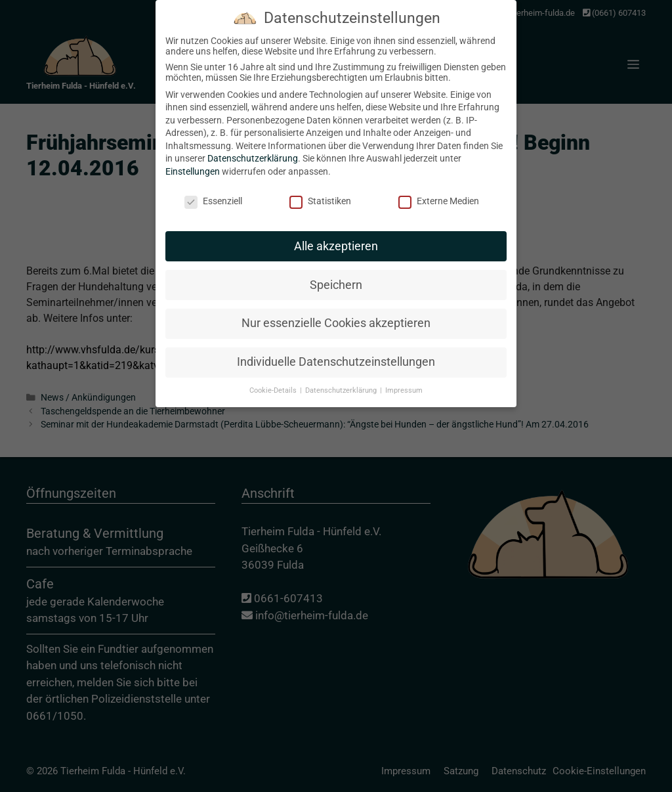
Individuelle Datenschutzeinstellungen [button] (336, 348)
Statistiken (320, 187)
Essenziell (213, 187)
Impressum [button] (404, 377)
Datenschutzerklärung (253, 144)
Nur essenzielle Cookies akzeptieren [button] (336, 309)
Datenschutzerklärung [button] (342, 377)
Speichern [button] (336, 271)
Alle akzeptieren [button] (336, 232)
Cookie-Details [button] (274, 377)
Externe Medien (439, 187)
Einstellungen (193, 158)
